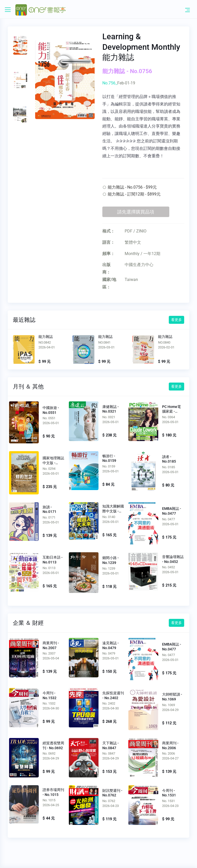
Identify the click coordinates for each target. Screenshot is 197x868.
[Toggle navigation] (188, 10)
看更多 (176, 320)
